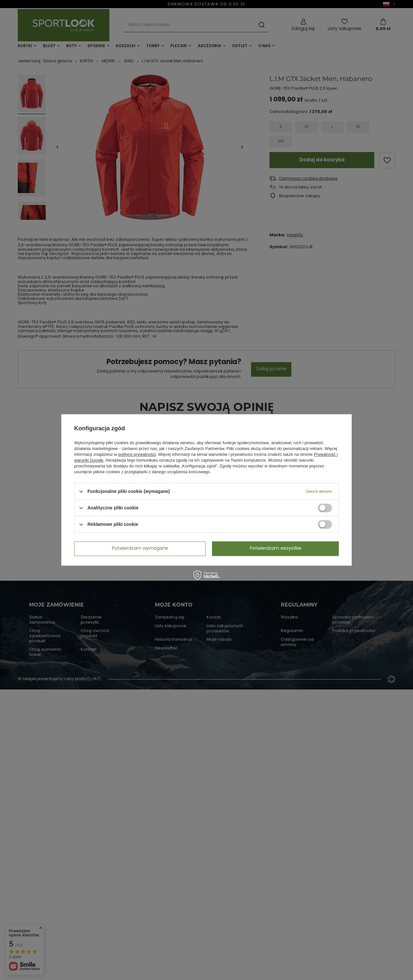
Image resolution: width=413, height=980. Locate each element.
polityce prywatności (137, 454)
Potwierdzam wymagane (140, 549)
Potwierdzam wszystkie (276, 549)
